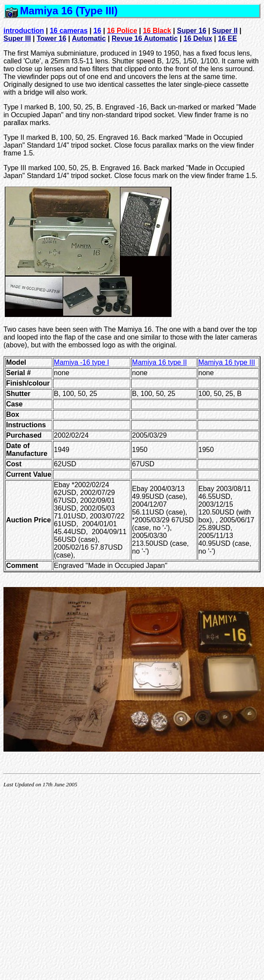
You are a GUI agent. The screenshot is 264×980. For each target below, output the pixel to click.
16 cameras (69, 31)
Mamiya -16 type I (81, 362)
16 (97, 31)
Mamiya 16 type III (227, 362)
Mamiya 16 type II (159, 362)
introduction (24, 31)
